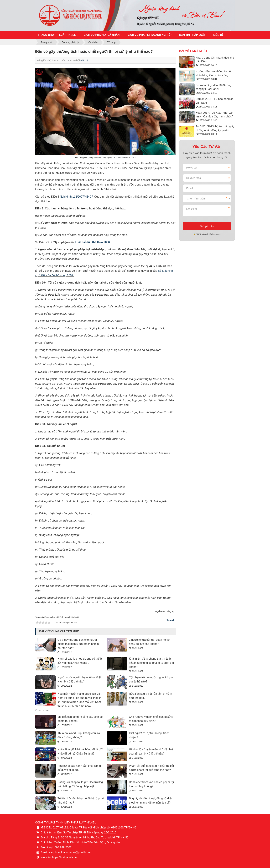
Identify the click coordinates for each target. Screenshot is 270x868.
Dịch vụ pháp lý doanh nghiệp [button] (151, 36)
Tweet (170, 620)
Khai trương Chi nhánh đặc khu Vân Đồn (215, 60)
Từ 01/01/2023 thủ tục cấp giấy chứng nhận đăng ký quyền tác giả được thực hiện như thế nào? (215, 129)
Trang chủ (46, 35)
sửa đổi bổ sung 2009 (60, 275)
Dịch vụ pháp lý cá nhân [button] (103, 36)
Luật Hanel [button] (69, 36)
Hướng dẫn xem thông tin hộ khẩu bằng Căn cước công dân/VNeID (213, 74)
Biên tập (85, 61)
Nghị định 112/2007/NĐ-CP (77, 197)
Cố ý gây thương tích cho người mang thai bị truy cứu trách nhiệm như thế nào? (78, 644)
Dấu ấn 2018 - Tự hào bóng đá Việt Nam (215, 101)
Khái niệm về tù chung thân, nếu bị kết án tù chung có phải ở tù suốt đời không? (151, 663)
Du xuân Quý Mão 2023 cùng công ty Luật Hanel (214, 87)
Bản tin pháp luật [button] (194, 36)
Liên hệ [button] (218, 35)
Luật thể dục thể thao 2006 (92, 242)
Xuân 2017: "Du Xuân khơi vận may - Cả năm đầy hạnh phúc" (214, 115)
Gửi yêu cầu (207, 226)
